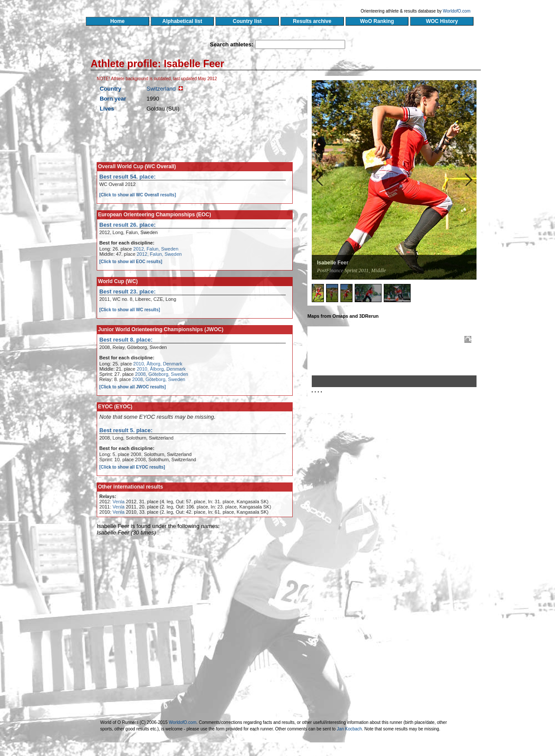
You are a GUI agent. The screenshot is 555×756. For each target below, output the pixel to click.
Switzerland (161, 89)
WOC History (442, 21)
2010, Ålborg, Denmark (158, 364)
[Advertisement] (398, 495)
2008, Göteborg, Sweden (162, 374)
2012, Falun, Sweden (156, 249)
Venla (119, 502)
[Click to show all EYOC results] (132, 467)
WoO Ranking (377, 21)
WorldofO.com (457, 11)
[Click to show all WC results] (130, 310)
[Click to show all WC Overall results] (138, 195)
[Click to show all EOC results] (131, 262)
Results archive (312, 21)
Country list (247, 21)
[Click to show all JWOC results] (132, 387)
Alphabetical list (182, 21)
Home (117, 21)
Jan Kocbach (349, 729)
